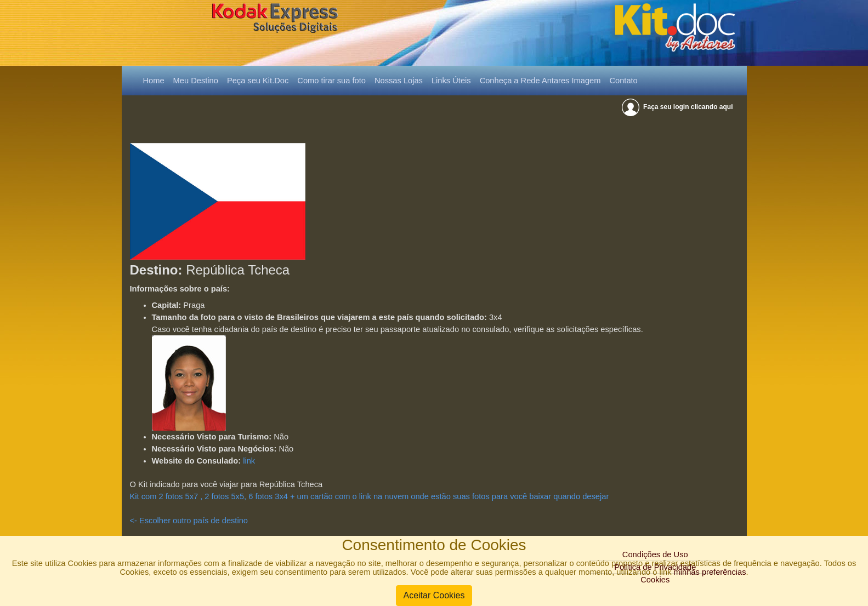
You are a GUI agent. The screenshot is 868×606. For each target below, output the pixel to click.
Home (156, 79)
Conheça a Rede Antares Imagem (540, 81)
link (249, 461)
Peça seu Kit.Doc (258, 81)
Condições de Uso (655, 554)
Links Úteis (451, 81)
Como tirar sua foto (331, 81)
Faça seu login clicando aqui (678, 107)
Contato (623, 81)
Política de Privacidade (655, 567)
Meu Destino (196, 81)
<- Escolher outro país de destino (189, 521)
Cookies (655, 580)
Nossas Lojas (399, 81)
